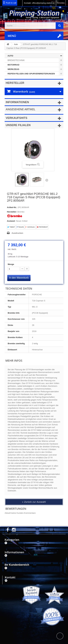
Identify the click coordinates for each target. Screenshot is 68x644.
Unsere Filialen (18, 125)
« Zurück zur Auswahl (34, 502)
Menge (11, 264)
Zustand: (11, 221)
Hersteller (15, 83)
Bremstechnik (16, 60)
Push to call (11, 3)
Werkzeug (13, 69)
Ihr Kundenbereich (17, 565)
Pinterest (42, 227)
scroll (60, 636)
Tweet (11, 227)
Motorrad (13, 65)
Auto (10, 56)
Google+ (30, 227)
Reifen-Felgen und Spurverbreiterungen (31, 74)
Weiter (47, 180)
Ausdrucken (17, 233)
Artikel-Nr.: (12, 207)
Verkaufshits (16, 118)
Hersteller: (12, 212)
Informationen (17, 102)
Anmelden (61, 3)
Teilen (20, 227)
